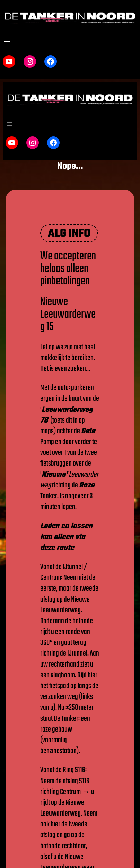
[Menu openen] (7, 43)
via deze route (63, 542)
